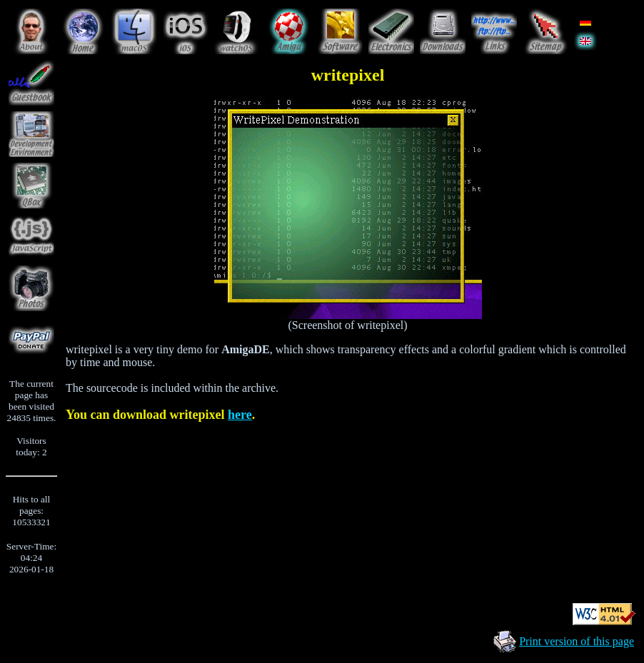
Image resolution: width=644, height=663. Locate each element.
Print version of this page (577, 641)
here (240, 415)
